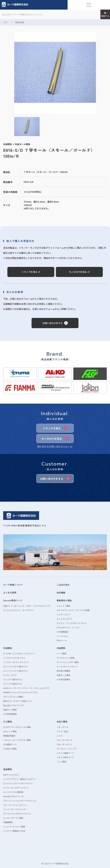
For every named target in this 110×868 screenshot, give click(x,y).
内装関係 (61, 648)
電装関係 (8, 769)
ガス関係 (8, 722)
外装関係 (8, 648)
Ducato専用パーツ (13, 600)
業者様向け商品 (64, 600)
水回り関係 (62, 722)
